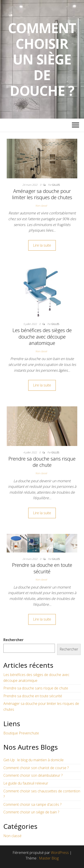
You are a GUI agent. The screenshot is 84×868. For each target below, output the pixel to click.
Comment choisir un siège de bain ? (31, 812)
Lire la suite (42, 245)
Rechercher (13, 640)
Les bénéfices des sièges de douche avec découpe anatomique (42, 336)
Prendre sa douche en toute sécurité (42, 568)
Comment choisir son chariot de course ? (36, 768)
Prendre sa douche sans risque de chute (42, 462)
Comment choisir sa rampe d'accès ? (32, 804)
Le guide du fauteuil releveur (26, 783)
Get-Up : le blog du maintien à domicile (33, 760)
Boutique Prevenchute (21, 733)
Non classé (41, 206)
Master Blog (49, 858)
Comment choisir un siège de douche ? (42, 59)
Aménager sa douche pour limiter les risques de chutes (42, 194)
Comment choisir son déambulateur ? (33, 775)
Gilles (56, 185)
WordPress (60, 853)
